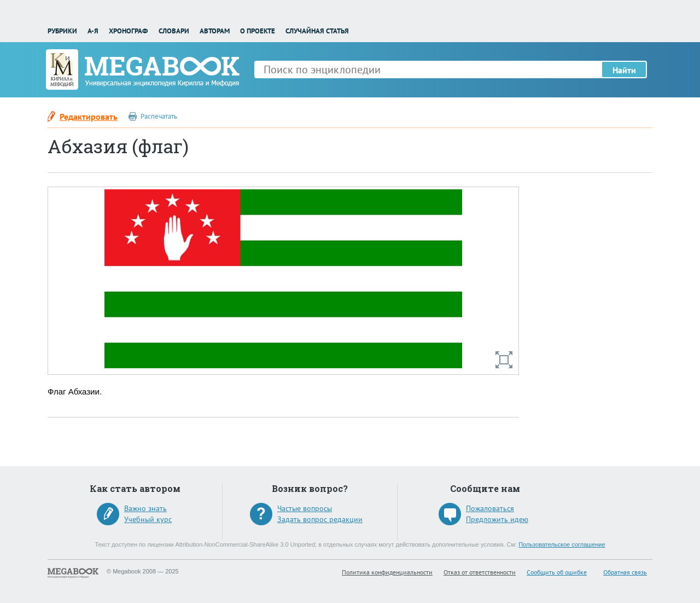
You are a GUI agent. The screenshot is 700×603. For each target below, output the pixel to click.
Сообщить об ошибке (557, 572)
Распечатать (159, 116)
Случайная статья (317, 31)
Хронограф (128, 31)
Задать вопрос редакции (320, 519)
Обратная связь (625, 572)
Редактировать (89, 117)
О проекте (258, 31)
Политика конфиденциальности (387, 572)
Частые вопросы (305, 508)
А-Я (93, 31)
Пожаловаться (490, 508)
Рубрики (62, 31)
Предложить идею (497, 519)
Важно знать (145, 508)
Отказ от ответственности (480, 572)
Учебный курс (148, 519)
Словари (174, 31)
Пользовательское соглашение (562, 544)
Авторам (215, 31)
